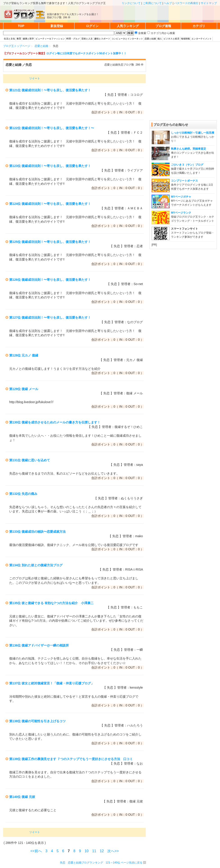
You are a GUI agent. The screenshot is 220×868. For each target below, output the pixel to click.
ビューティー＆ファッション (50, 39)
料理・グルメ (73, 39)
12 (102, 851)
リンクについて (131, 3)
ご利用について (152, 3)
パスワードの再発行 (186, 3)
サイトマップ (209, 3)
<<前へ (36, 851)
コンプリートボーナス (184, 181)
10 (87, 851)
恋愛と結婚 (150, 39)
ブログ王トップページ (17, 46)
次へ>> (113, 851)
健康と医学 (28, 39)
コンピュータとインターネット (127, 39)
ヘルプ (168, 3)
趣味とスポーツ (102, 39)
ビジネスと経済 (171, 39)
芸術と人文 (87, 39)
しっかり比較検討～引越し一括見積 (193, 133)
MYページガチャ (181, 197)
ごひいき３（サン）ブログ (187, 165)
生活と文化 (9, 39)
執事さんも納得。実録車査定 (189, 149)
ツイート (35, 78)
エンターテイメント (202, 39)
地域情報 (185, 39)
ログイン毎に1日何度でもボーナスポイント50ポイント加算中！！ (86, 53)
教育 (19, 39)
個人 (160, 39)
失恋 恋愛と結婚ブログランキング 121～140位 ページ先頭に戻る (101, 863)
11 (94, 851)
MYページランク (181, 213)
